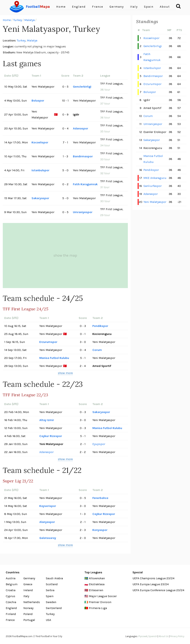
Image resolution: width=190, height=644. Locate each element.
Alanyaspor (47, 522)
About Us (164, 636)
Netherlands (32, 602)
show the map (65, 255)
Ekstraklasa (97, 584)
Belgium (12, 584)
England (79, 7)
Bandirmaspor (83, 156)
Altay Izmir (47, 420)
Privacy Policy (177, 636)
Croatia (11, 590)
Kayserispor (48, 506)
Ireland (28, 590)
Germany (117, 7)
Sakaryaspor (40, 198)
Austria (11, 578)
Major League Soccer (103, 596)
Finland (11, 614)
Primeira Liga (98, 608)
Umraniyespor (83, 212)
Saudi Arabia (54, 578)
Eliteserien (96, 590)
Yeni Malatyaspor (155, 202)
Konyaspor (100, 530)
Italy (134, 7)
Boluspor (38, 101)
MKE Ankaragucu (155, 178)
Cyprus (10, 596)
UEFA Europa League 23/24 (151, 584)
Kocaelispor (40, 142)
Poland (28, 614)
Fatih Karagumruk (85, 184)
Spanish (153, 636)
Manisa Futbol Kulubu (54, 358)
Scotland (52, 584)
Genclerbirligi (82, 87)
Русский (143, 636)
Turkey (18, 20)
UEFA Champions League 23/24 (153, 578)
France (98, 7)
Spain (149, 7)
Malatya (30, 20)
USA (48, 620)
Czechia (11, 602)
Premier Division (100, 602)
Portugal (29, 620)
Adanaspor (81, 128)
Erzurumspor (48, 342)
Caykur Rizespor (51, 436)
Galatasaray (48, 538)
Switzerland (54, 608)
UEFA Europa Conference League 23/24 (158, 590)
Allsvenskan (97, 578)
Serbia (50, 590)
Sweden (51, 602)
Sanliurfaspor (153, 186)
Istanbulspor (40, 170)
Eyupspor (99, 444)
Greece (28, 584)
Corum (97, 350)
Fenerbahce (100, 498)
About (165, 7)
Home (61, 7)
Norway (28, 608)
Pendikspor (100, 326)
